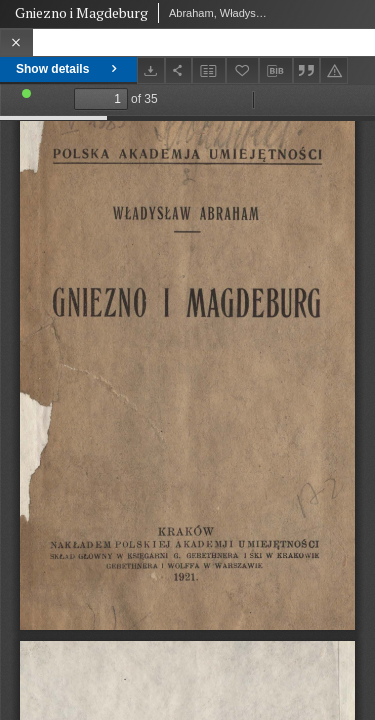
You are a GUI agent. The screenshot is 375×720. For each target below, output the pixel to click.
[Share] (179, 70)
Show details (68, 69)
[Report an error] (334, 70)
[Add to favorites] (243, 70)
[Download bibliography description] (276, 71)
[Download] (151, 70)
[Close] (16, 42)
